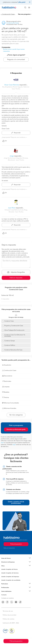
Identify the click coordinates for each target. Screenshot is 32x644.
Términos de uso (8, 611)
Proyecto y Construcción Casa (14, 326)
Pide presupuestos (16, 641)
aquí (2, 443)
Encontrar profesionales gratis (16, 430)
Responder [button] (16, 133)
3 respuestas (6, 47)
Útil (5, 141)
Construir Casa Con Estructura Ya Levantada (15, 336)
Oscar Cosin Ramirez (12, 85)
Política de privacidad (9, 615)
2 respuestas (5, 299)
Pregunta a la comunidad (16, 60)
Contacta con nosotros (8, 598)
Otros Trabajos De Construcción (14, 330)
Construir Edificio (10, 345)
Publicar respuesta (16, 278)
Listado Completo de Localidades (11, 580)
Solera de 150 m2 (8, 295)
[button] (16, 558)
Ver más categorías (16, 415)
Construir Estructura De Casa (13, 350)
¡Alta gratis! (22, 2)
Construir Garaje (10, 341)
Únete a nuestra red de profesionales (16, 503)
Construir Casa (9, 321)
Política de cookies (8, 619)
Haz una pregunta (24, 14)
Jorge (12, 156)
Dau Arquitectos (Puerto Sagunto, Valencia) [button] (16, 87)
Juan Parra (12, 208)
